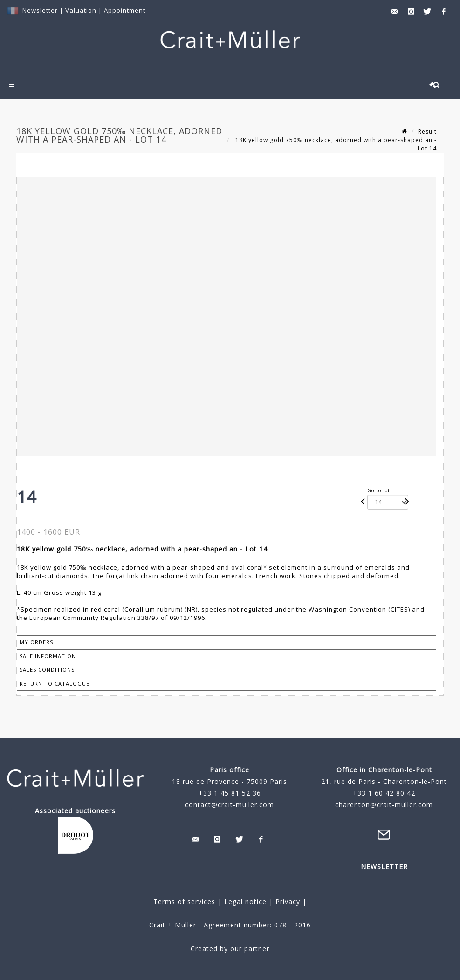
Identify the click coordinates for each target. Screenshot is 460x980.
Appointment (125, 10)
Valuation (81, 10)
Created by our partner (230, 949)
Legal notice (245, 902)
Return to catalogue (55, 684)
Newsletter (40, 10)
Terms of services (184, 902)
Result (427, 132)
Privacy (287, 902)
